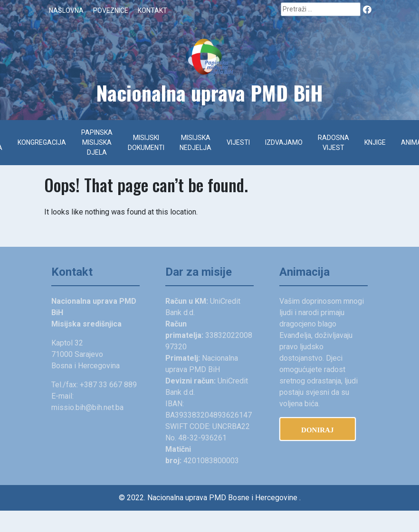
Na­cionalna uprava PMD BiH (209, 93)
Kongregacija (42, 142)
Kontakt (152, 10)
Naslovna (66, 10)
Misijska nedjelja (195, 143)
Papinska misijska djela (97, 142)
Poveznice (111, 10)
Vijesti (238, 142)
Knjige (375, 142)
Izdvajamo (284, 142)
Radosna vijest (333, 143)
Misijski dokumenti (146, 143)
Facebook (368, 9)
